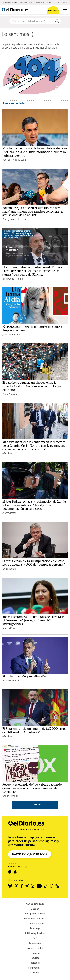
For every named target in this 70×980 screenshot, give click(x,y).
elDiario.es (8, 453)
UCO (54, 2)
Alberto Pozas (9, 513)
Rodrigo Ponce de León (14, 160)
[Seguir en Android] (10, 872)
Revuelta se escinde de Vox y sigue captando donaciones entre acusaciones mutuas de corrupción (32, 788)
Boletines (35, 963)
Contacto (35, 953)
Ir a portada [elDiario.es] (35, 805)
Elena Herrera (9, 569)
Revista (35, 958)
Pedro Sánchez (39, 2)
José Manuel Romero (13, 279)
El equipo (35, 909)
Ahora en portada (13, 103)
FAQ (35, 938)
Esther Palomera (11, 681)
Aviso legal (35, 928)
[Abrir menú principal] (65, 10)
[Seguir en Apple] (15, 872)
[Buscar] (57, 21)
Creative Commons (35, 923)
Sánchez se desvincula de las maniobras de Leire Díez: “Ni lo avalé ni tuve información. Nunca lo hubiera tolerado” (35, 152)
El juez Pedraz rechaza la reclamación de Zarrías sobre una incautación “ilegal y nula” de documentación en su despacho (34, 505)
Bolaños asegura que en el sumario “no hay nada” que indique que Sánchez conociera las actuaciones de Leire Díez (33, 212)
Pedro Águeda (10, 394)
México (59, 2)
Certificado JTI (35, 968)
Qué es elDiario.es (35, 904)
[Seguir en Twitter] (16, 886)
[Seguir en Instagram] (33, 886)
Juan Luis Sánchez (11, 334)
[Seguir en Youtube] (39, 886)
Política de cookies (35, 948)
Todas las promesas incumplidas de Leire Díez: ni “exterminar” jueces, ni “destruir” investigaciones (33, 620)
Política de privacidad (35, 933)
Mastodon (35, 973)
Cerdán (48, 2)
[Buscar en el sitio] (31, 21)
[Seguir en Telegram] (27, 886)
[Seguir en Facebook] (22, 886)
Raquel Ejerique (10, 796)
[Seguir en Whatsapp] (52, 886)
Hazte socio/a (53, 10)
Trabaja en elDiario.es (35, 914)
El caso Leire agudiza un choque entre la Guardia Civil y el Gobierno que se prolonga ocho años (32, 386)
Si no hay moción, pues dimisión (24, 676)
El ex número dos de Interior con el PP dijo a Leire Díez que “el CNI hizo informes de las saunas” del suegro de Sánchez (32, 271)
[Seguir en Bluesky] (10, 886)
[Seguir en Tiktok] (46, 886)
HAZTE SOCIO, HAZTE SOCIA (30, 854)
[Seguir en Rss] (57, 886)
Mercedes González (27, 2)
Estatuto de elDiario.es (35, 918)
